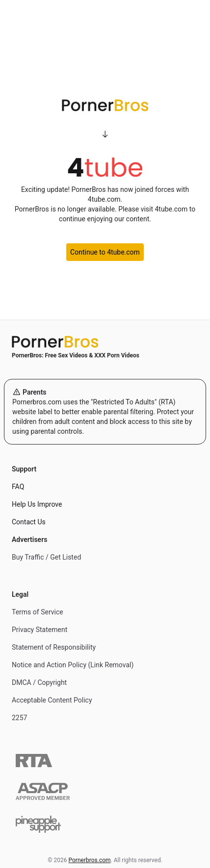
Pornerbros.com (90, 860)
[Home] (105, 342)
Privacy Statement (39, 630)
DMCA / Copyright (39, 682)
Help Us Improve (37, 504)
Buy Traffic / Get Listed (46, 557)
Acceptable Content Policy (52, 700)
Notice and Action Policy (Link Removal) (73, 665)
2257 (19, 718)
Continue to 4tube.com (105, 252)
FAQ (18, 487)
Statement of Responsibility (54, 647)
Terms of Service (38, 612)
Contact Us (29, 522)
